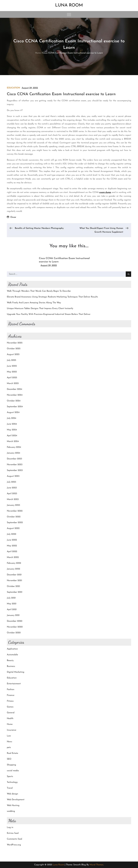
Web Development (16, 800)
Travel (10, 788)
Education (13, 88)
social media (13, 771)
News (10, 742)
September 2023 (15, 470)
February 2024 (14, 447)
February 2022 (14, 563)
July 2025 (11, 360)
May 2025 (12, 372)
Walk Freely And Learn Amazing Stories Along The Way (34, 303)
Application (12, 649)
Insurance (12, 730)
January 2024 (13, 453)
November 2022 (15, 511)
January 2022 (13, 569)
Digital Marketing (16, 672)
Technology (12, 782)
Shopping (11, 765)
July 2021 (11, 598)
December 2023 (14, 459)
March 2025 (13, 383)
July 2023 (11, 482)
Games (10, 707)
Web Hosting (13, 805)
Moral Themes (96, 865)
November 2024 (15, 395)
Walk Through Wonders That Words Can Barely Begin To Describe (39, 291)
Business (11, 666)
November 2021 (14, 581)
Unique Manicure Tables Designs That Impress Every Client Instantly (40, 308)
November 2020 (15, 627)
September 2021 (15, 592)
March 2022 (13, 557)
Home (10, 724)
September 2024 (15, 407)
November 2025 (15, 343)
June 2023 (12, 488)
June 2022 (12, 540)
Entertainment (14, 684)
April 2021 (12, 610)
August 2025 (13, 354)
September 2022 (15, 523)
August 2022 (13, 528)
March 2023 (13, 499)
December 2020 (15, 621)
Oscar (13, 217)
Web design (12, 794)
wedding (11, 811)
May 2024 (12, 430)
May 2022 (12, 546)
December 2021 (14, 575)
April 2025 (12, 378)
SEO (9, 759)
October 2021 (13, 586)
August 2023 (13, 476)
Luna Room (69, 5)
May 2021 (12, 604)
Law (9, 736)
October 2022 (14, 517)
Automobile (12, 655)
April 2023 (12, 494)
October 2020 (14, 633)
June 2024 (12, 424)
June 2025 (12, 366)
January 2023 (13, 505)
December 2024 (14, 389)
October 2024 (14, 401)
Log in (10, 827)
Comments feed (14, 839)
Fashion (11, 689)
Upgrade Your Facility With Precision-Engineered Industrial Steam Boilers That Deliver (49, 314)
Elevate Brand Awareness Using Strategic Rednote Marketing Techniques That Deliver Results (52, 297)
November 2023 (15, 465)
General (11, 713)
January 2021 (13, 615)
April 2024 (12, 436)
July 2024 (12, 418)
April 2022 (12, 552)
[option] (69, 261)
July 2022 (12, 534)
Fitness (10, 701)
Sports (10, 776)
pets (9, 747)
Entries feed (13, 833)
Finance (11, 695)
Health (10, 718)
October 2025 (14, 349)
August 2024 (13, 412)
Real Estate (12, 753)
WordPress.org (14, 845)
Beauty (10, 661)
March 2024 (13, 441)
